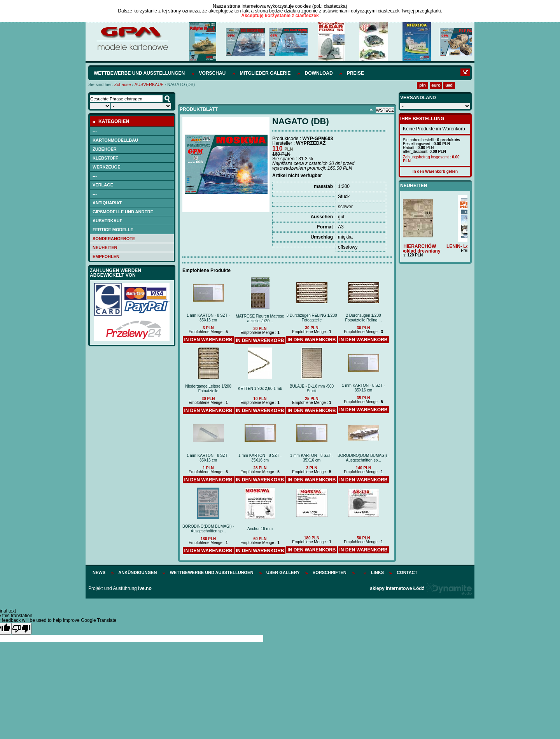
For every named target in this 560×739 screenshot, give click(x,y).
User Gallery (283, 572)
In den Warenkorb (208, 340)
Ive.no (145, 588)
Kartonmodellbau (115, 140)
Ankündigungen (137, 572)
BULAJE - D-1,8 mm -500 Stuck (312, 389)
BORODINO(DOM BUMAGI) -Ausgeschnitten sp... (363, 458)
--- (95, 131)
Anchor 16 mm (260, 529)
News (99, 572)
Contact (407, 572)
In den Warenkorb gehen (435, 171)
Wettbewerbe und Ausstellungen (139, 73)
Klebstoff (105, 158)
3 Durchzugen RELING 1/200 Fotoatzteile (311, 318)
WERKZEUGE (107, 167)
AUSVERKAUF (149, 84)
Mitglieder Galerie (265, 73)
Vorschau (213, 73)
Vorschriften (330, 572)
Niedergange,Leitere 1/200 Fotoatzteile (208, 389)
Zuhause (123, 84)
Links (377, 572)
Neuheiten (105, 248)
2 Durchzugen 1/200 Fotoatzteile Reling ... (364, 318)
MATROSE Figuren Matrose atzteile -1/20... (260, 319)
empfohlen (106, 256)
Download (319, 73)
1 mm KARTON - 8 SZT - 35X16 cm (208, 318)
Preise (355, 73)
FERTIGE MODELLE (113, 230)
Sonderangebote (114, 239)
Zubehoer (105, 149)
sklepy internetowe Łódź (397, 588)
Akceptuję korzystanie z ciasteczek (280, 16)
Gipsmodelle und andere (123, 212)
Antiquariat (107, 203)
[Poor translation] (21, 629)
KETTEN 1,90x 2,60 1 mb (260, 389)
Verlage (103, 185)
